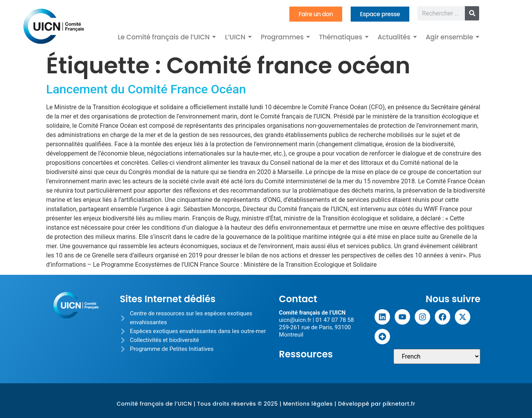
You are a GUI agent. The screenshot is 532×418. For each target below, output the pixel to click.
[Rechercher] (472, 13)
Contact (298, 299)
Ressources (306, 354)
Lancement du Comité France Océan (146, 89)
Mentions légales (308, 404)
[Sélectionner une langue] (437, 356)
